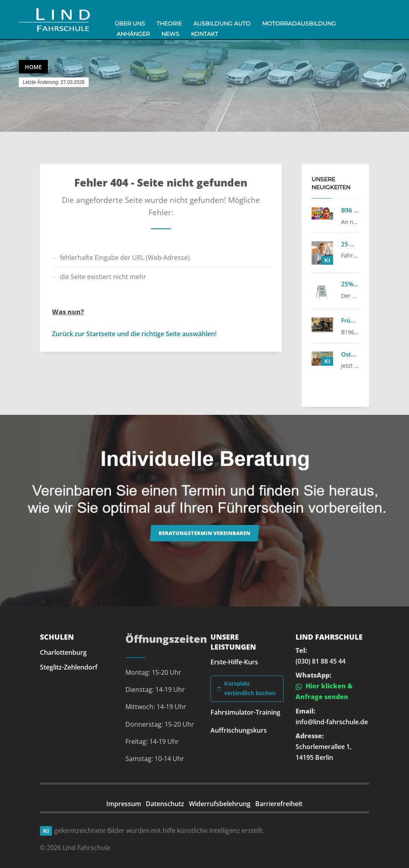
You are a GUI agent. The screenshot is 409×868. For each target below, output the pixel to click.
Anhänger (133, 34)
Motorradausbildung (299, 24)
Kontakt (204, 34)
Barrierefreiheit (279, 804)
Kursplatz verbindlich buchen (246, 688)
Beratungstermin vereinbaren (204, 533)
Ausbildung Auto (222, 24)
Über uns (130, 24)
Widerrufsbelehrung (220, 804)
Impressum (124, 804)
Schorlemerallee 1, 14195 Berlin (324, 752)
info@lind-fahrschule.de (332, 722)
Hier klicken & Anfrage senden (324, 691)
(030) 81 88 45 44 (321, 661)
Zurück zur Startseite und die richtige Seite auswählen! (134, 334)
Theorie (169, 24)
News (170, 34)
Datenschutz (165, 804)
